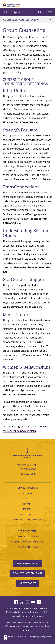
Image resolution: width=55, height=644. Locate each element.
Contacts (27, 504)
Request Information (27, 573)
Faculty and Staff (28, 547)
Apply (17, 12)
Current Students (28, 537)
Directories (28, 493)
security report (32, 612)
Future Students (28, 531)
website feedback (34, 616)
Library (28, 509)
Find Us (28, 499)
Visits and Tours (27, 563)
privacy (20, 612)
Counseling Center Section (27, 20)
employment (28, 514)
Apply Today (28, 583)
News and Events (28, 488)
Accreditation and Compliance (27, 520)
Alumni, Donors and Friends (27, 542)
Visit (5, 12)
